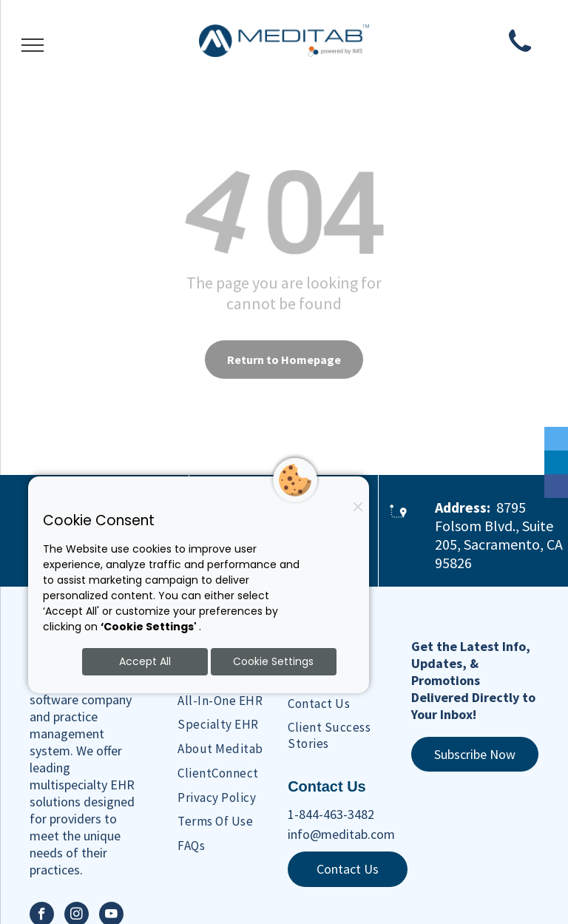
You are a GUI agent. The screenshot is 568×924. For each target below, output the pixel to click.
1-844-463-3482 (331, 814)
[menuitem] (241, 700)
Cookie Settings (273, 661)
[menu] (33, 45)
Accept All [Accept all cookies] (145, 661)
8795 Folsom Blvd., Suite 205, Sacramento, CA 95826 (499, 535)
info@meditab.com (341, 834)
